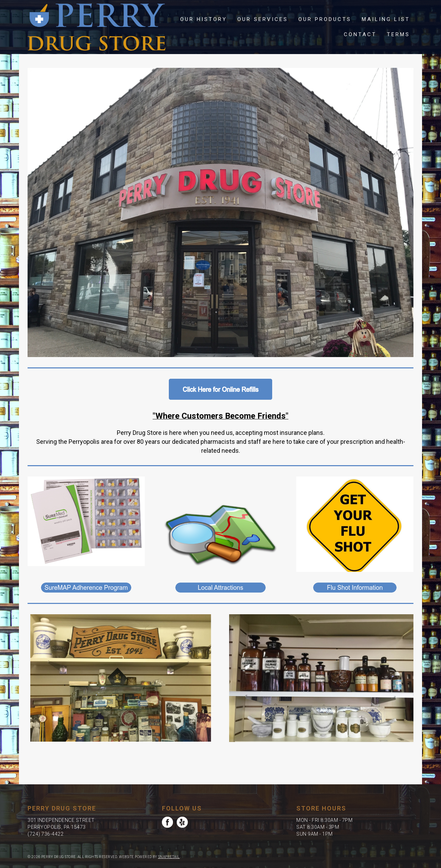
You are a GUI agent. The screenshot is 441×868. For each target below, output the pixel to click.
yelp (182, 822)
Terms (398, 34)
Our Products (325, 19)
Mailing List (386, 19)
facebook (167, 822)
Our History (204, 19)
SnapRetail (169, 857)
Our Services (263, 19)
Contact (360, 34)
